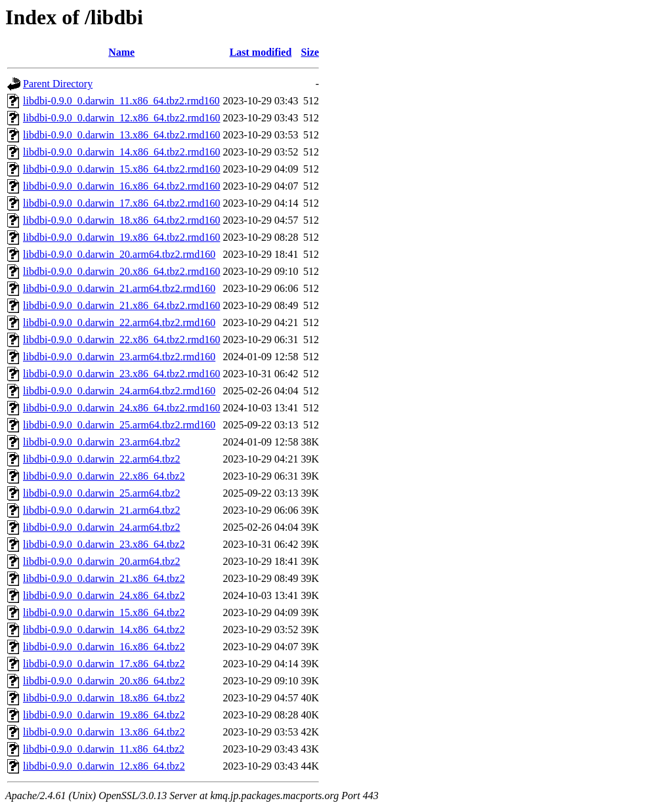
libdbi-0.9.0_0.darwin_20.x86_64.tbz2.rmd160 (121, 271)
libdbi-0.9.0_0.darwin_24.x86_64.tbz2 (104, 595)
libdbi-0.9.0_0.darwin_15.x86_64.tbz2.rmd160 (121, 169)
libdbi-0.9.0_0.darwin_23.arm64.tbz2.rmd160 (119, 357)
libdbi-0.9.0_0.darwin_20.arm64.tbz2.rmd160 (119, 254)
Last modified (261, 52)
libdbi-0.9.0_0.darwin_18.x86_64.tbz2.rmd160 (121, 220)
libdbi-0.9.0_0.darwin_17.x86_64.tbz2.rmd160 (121, 203)
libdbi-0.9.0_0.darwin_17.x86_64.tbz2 (104, 664)
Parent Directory (58, 84)
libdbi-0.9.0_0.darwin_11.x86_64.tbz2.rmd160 (121, 101)
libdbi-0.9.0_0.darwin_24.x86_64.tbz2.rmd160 (121, 408)
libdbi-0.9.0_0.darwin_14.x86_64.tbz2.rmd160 (121, 152)
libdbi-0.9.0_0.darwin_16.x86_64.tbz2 (104, 647)
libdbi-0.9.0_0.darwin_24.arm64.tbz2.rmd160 (119, 391)
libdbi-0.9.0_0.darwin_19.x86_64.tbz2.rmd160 (121, 237)
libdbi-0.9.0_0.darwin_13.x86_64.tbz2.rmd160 (121, 135)
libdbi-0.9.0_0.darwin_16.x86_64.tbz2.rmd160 (121, 186)
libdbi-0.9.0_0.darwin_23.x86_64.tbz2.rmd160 (121, 374)
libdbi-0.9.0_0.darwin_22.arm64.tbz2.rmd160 (119, 322)
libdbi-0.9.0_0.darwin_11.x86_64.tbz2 (104, 749)
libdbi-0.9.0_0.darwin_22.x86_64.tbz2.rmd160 (121, 340)
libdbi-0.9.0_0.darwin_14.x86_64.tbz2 (104, 630)
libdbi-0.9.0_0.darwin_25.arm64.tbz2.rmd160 (119, 425)
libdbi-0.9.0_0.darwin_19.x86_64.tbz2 (104, 715)
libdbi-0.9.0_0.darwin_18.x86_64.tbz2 (104, 698)
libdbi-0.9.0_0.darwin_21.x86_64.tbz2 (104, 578)
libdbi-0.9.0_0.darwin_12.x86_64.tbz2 (104, 766)
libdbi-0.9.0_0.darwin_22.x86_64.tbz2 (104, 476)
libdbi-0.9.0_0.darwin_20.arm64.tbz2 (102, 561)
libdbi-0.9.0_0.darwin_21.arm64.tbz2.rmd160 (119, 288)
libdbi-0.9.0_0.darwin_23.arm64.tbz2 (102, 442)
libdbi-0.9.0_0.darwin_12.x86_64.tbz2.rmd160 (121, 118)
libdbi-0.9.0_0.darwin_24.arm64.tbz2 (102, 527)
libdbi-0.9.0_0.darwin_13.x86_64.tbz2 (104, 732)
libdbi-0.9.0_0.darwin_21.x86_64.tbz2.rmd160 (121, 305)
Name (121, 52)
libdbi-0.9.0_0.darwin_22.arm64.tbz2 (102, 459)
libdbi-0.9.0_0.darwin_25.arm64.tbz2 (102, 493)
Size (310, 52)
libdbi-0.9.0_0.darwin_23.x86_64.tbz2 (104, 544)
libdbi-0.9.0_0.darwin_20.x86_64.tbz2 (104, 681)
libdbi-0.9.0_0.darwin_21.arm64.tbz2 (102, 510)
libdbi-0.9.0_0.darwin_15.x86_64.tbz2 (104, 612)
